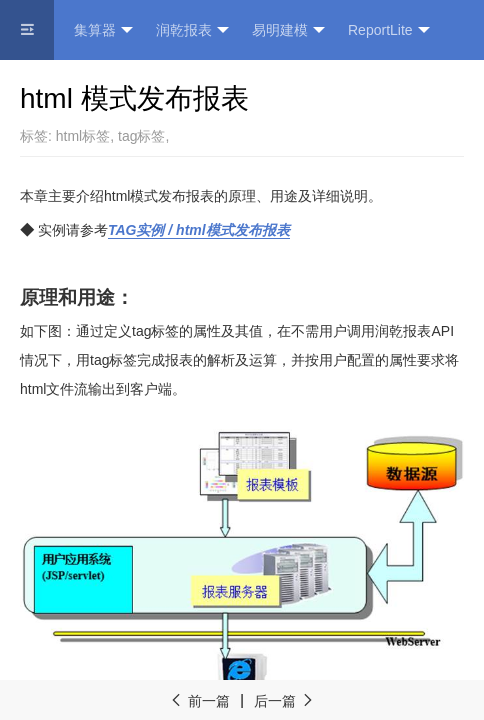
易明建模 (288, 30)
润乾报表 (192, 30)
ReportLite (389, 30)
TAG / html (199, 230)
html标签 (83, 136)
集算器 (103, 30)
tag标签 (141, 136)
